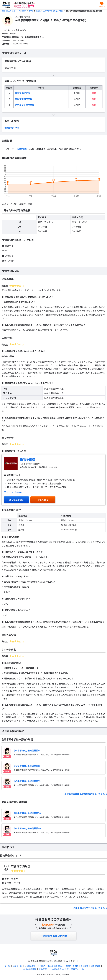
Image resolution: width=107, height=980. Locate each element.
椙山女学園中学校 (24, 99)
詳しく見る (43, 500)
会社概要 (84, 966)
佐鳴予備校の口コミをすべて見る (89, 908)
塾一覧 (7, 966)
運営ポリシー (44, 969)
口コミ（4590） (13, 492)
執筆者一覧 (17, 966)
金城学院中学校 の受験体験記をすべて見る (85, 794)
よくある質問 (30, 966)
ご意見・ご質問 (72, 966)
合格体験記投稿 (30, 969)
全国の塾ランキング (60, 969)
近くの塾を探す (16, 500)
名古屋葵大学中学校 (25, 105)
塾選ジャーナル (78, 969)
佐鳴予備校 (22, 149)
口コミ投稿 (95, 966)
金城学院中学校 (23, 93)
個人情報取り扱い (55, 966)
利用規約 (42, 966)
